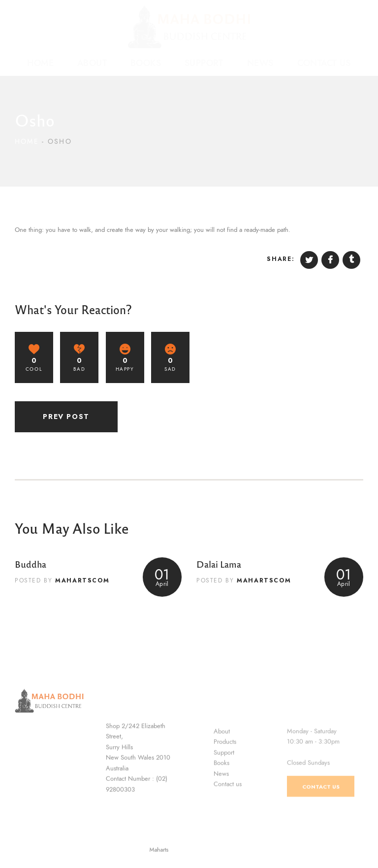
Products (225, 781)
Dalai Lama (219, 564)
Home (27, 142)
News (221, 813)
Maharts (170, 850)
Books (221, 803)
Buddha (31, 564)
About (222, 771)
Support (224, 792)
